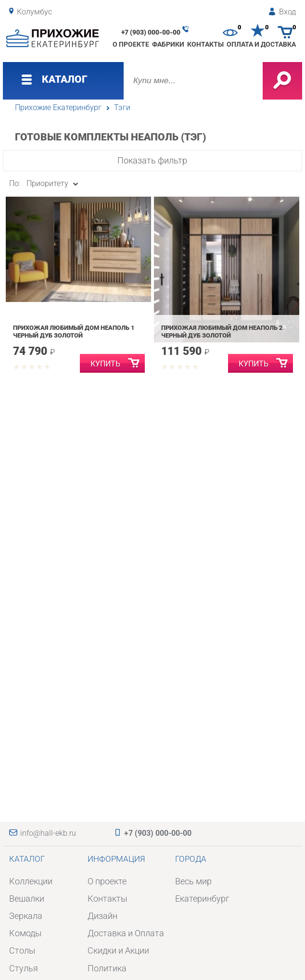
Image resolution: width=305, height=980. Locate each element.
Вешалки (27, 898)
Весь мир (193, 881)
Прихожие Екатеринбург (58, 108)
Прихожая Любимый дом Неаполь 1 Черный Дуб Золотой (74, 332)
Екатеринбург (202, 898)
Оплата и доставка (261, 44)
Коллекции (31, 881)
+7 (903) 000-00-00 (151, 32)
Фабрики (168, 44)
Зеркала (26, 916)
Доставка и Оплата (126, 933)
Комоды (25, 933)
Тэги (122, 108)
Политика (107, 968)
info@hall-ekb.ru (48, 833)
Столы (22, 950)
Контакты (205, 44)
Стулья (24, 968)
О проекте (131, 44)
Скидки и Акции (118, 950)
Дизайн (102, 916)
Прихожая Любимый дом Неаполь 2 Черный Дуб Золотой (222, 332)
